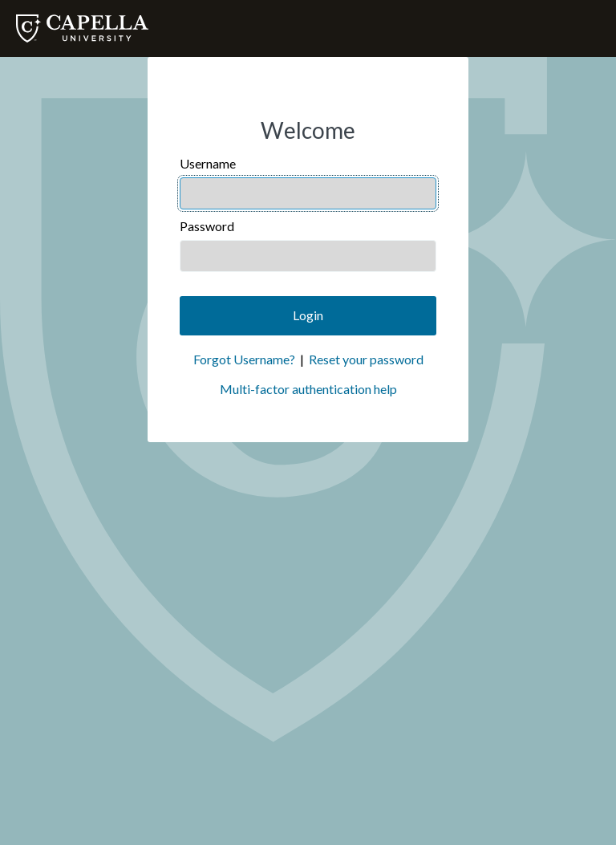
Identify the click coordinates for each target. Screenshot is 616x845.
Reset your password (366, 359)
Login (308, 315)
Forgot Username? (244, 359)
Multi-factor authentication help (308, 389)
